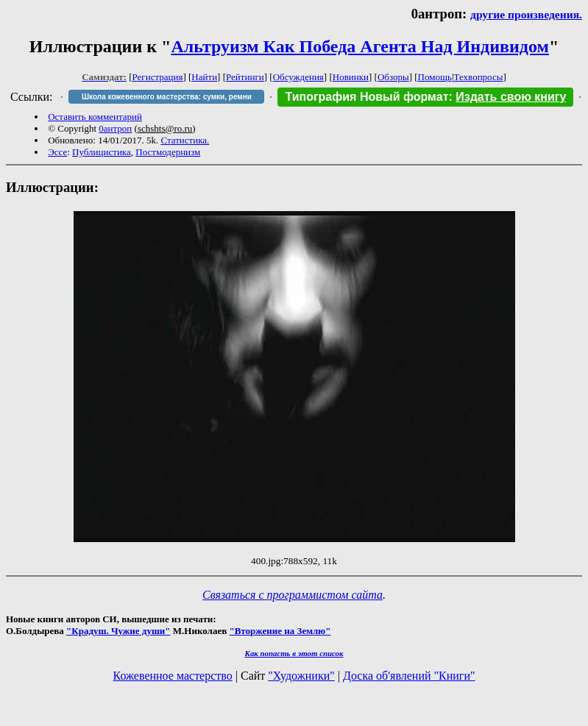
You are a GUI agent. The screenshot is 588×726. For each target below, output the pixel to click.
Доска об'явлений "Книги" (409, 676)
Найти (204, 77)
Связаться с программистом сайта (293, 595)
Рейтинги (245, 77)
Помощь (435, 77)
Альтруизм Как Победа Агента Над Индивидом (359, 46)
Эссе (57, 152)
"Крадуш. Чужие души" (118, 631)
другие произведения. (526, 14)
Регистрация (158, 77)
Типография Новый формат (366, 97)
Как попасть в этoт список (294, 653)
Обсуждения (298, 77)
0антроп (115, 128)
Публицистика (102, 152)
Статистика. (185, 140)
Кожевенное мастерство (173, 676)
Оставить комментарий (95, 117)
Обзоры (393, 77)
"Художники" (301, 676)
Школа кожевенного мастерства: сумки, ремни (167, 97)
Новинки (351, 77)
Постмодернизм (168, 152)
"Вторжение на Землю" (280, 631)
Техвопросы (479, 77)
